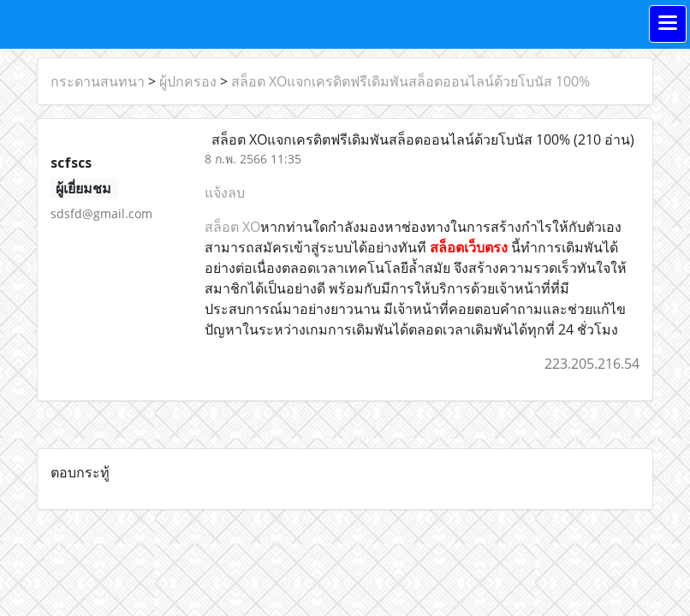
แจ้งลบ (225, 192)
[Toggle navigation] (668, 24)
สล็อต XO (232, 227)
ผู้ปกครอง (188, 81)
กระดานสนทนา (98, 81)
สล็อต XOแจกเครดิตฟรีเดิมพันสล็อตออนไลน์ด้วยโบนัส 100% (410, 81)
